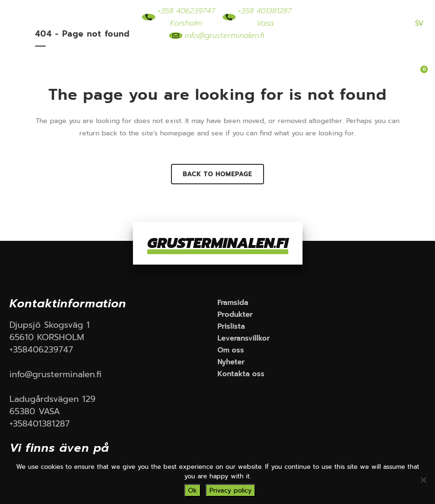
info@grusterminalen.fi (56, 374)
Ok (193, 490)
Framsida (110, 62)
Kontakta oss (263, 84)
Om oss (162, 84)
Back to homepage (217, 174)
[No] (423, 480)
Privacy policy (231, 490)
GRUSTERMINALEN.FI (218, 243)
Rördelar (213, 62)
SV (419, 23)
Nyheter (207, 84)
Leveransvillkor (316, 62)
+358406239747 (41, 350)
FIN (398, 23)
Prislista (259, 62)
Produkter (166, 62)
